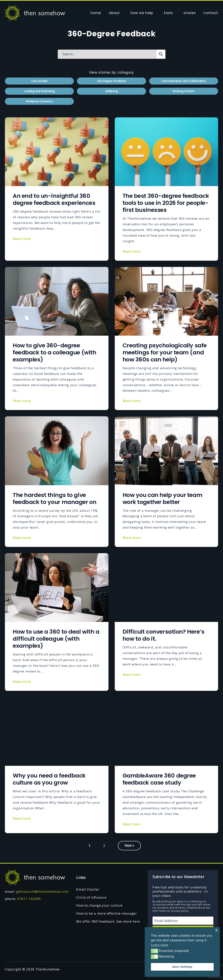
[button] (155, 951)
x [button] (216, 930)
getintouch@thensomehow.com (42, 891)
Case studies (39, 81)
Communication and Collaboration (184, 81)
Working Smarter (184, 91)
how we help (142, 13)
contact (211, 13)
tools (168, 13)
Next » (129, 845)
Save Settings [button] (182, 967)
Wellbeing (112, 91)
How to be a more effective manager (106, 913)
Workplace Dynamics (39, 101)
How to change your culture (99, 905)
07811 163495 (29, 899)
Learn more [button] (160, 945)
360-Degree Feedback (111, 81)
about (114, 13)
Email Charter (88, 889)
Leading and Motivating (39, 91)
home (96, 13)
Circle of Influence (91, 897)
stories (190, 13)
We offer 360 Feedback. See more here (108, 921)
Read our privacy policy (174, 911)
